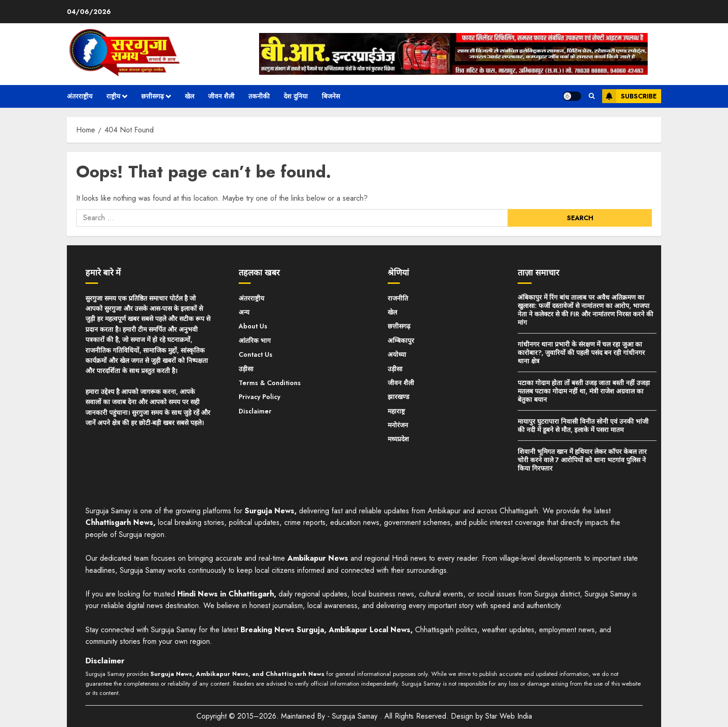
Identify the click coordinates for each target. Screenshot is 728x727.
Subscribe (629, 96)
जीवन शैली (221, 96)
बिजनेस (331, 96)
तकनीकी (259, 96)
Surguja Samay (356, 716)
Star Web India (509, 716)
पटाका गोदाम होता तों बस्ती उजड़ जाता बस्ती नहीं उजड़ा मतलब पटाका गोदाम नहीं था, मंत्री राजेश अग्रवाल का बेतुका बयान (584, 391)
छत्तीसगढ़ (153, 96)
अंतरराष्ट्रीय (80, 96)
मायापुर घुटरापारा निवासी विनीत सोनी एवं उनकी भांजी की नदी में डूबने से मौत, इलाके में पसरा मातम (583, 426)
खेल (189, 96)
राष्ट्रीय (113, 96)
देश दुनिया (296, 96)
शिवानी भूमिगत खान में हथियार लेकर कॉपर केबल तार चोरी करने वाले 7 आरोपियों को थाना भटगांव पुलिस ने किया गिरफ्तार (582, 460)
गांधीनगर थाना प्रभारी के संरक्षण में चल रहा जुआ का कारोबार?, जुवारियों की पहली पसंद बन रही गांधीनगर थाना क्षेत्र (581, 353)
